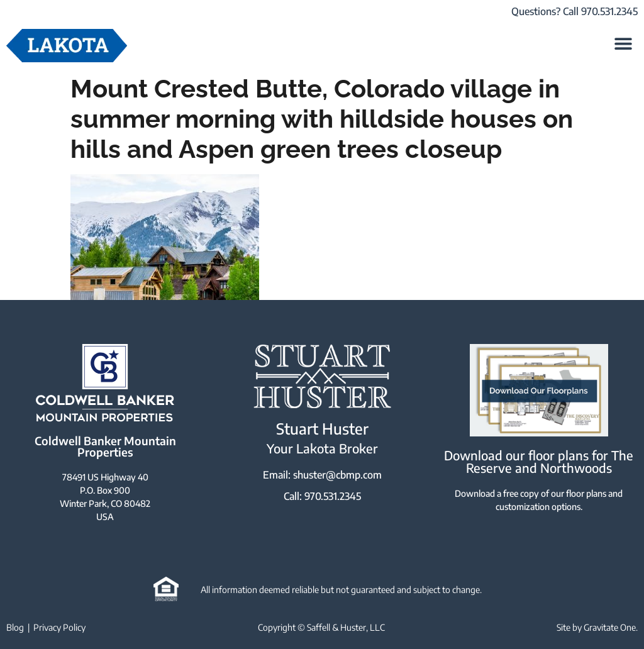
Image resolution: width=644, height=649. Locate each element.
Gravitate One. (611, 627)
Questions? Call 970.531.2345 (575, 11)
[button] (624, 43)
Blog (15, 627)
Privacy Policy (59, 627)
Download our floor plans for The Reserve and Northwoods (539, 461)
